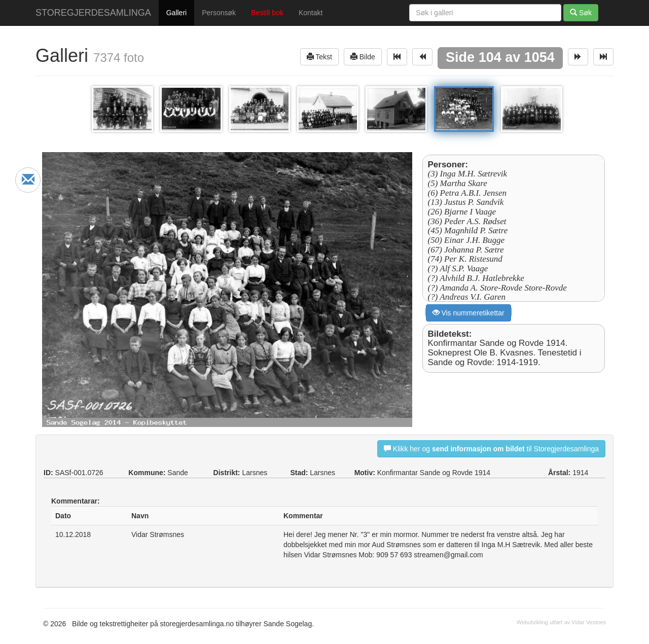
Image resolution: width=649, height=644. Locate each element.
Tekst (319, 57)
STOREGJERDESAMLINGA (93, 13)
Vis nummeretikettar (468, 313)
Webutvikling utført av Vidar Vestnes (561, 622)
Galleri (176, 13)
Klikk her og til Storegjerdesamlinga (491, 449)
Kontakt (311, 13)
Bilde (363, 57)
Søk (581, 12)
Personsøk (219, 13)
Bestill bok (267, 13)
